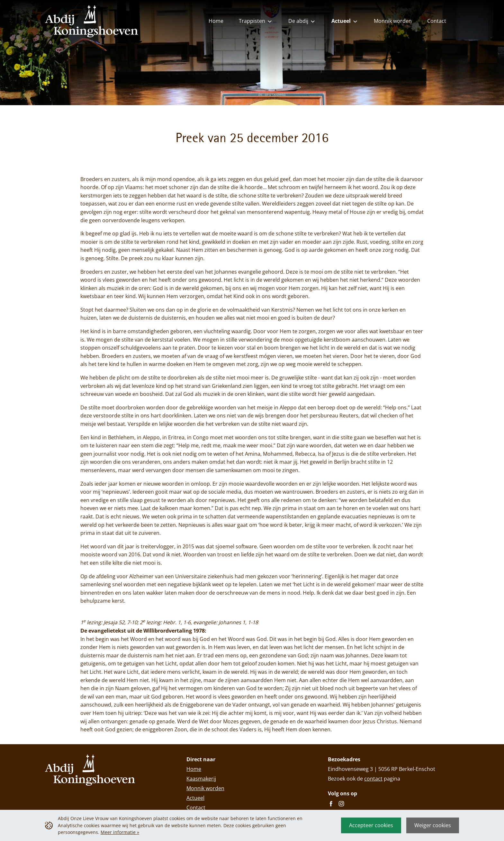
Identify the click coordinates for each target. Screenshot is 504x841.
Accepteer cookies (371, 825)
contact (373, 779)
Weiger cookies (433, 825)
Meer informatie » (120, 832)
